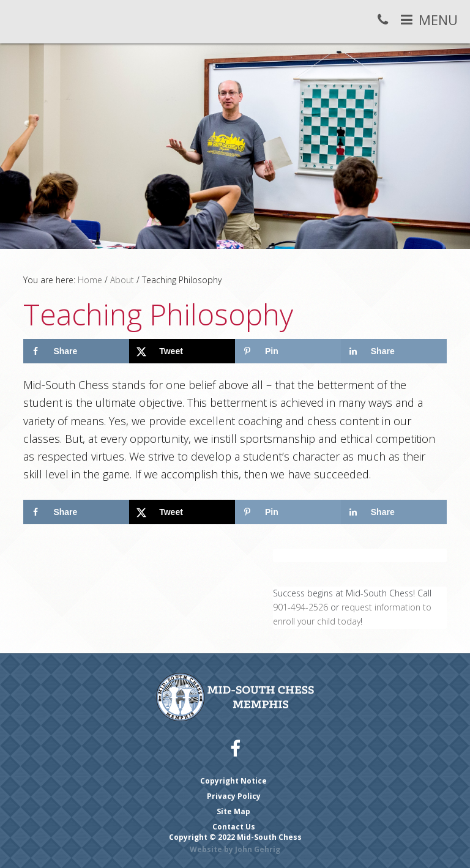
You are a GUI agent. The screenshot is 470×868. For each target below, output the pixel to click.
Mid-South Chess (26, 23)
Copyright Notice (233, 781)
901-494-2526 (300, 607)
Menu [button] (438, 20)
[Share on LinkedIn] (394, 351)
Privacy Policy (234, 796)
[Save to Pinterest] (288, 351)
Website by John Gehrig (235, 849)
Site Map (233, 811)
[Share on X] (182, 351)
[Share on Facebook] (76, 351)
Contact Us (234, 827)
